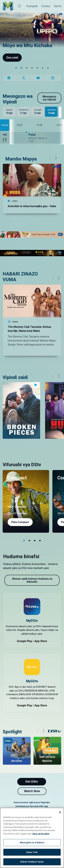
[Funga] (60, 812)
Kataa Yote (32, 852)
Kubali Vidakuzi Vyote (32, 862)
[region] (32, 838)
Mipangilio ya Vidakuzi (32, 843)
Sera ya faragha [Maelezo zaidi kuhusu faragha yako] (41, 834)
